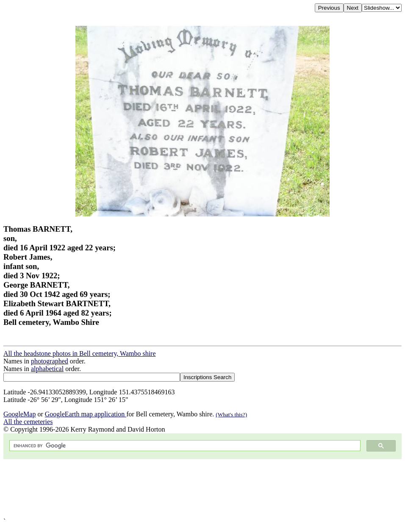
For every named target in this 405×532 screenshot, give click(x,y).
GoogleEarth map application (86, 414)
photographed (50, 361)
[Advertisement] (202, 488)
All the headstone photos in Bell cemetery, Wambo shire (80, 353)
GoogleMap (19, 414)
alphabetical (47, 369)
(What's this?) (231, 414)
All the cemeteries (28, 422)
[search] (184, 446)
